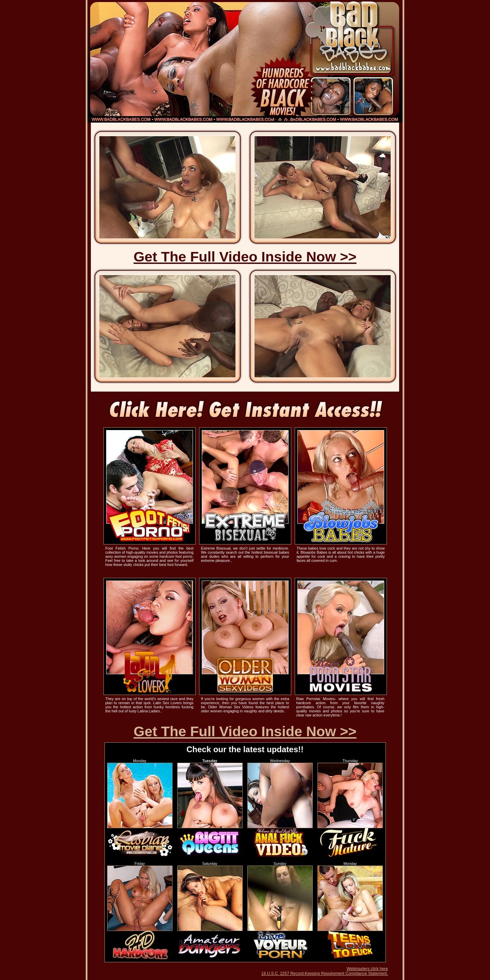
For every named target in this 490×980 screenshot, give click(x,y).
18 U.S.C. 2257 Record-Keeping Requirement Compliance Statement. (325, 974)
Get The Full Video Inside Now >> (245, 257)
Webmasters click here (367, 969)
